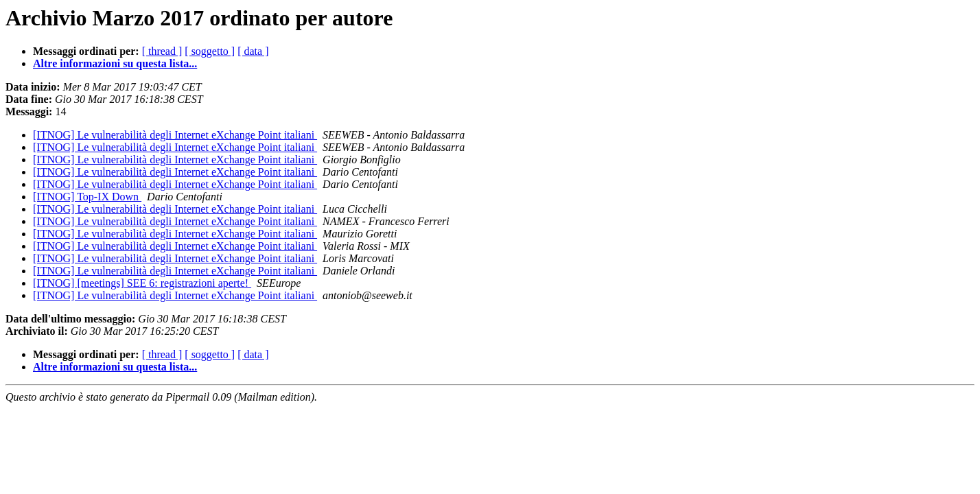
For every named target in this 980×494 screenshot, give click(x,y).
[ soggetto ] (210, 51)
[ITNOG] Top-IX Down (87, 197)
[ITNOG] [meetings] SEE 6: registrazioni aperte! (142, 283)
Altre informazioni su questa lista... (115, 63)
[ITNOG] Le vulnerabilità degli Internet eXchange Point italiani (175, 135)
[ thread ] (162, 51)
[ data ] (253, 51)
